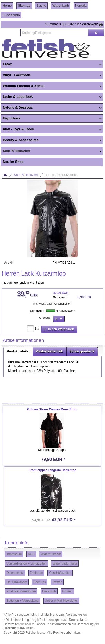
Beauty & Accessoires (51, 140)
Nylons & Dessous (51, 108)
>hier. (30, 628)
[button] (96, 33)
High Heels (51, 119)
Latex (51, 65)
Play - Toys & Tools (51, 130)
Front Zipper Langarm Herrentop (53, 470)
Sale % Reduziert (51, 151)
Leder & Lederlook (51, 97)
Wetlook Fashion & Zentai (51, 86)
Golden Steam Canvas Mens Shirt (52, 409)
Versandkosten (62, 304)
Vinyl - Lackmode (51, 75)
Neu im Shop (13, 162)
